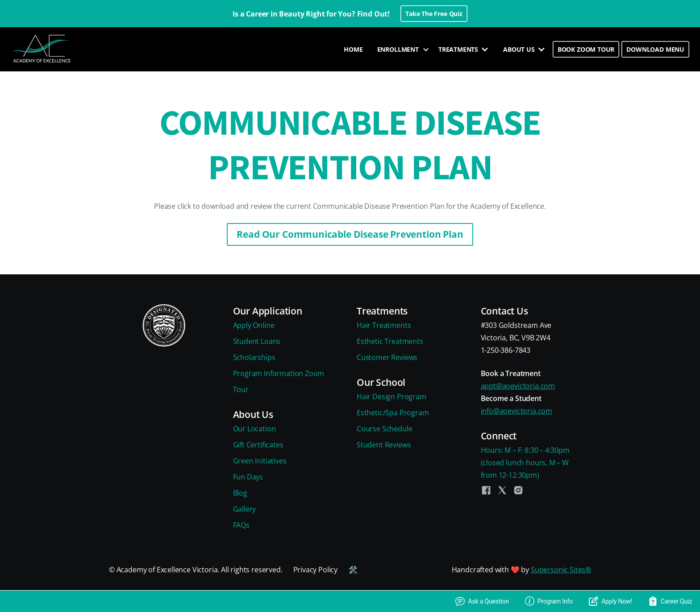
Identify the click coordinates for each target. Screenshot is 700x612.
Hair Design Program (392, 397)
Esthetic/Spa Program (393, 413)
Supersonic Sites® (561, 570)
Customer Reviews (387, 357)
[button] (401, 50)
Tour (241, 389)
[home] (42, 49)
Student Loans (257, 341)
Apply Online (254, 325)
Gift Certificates (258, 445)
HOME (353, 49)
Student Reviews (384, 445)
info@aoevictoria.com (517, 411)
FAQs (241, 525)
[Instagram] (518, 490)
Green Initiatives (260, 461)
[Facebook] (486, 490)
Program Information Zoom (279, 373)
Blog (240, 493)
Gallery (245, 509)
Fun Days (248, 477)
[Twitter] (502, 490)
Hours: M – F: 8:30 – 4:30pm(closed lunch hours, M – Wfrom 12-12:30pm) (525, 463)
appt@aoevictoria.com (518, 386)
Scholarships (254, 357)
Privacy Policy (316, 570)
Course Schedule (384, 429)
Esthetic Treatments (390, 341)
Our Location (254, 429)
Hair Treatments (384, 325)
